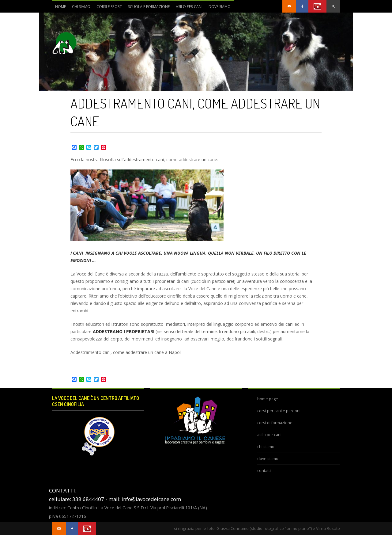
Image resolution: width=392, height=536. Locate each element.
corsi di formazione (275, 423)
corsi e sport (108, 8)
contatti (264, 471)
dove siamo (218, 8)
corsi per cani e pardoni (279, 411)
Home (60, 7)
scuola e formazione (147, 8)
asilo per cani (189, 7)
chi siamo (80, 8)
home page (268, 399)
